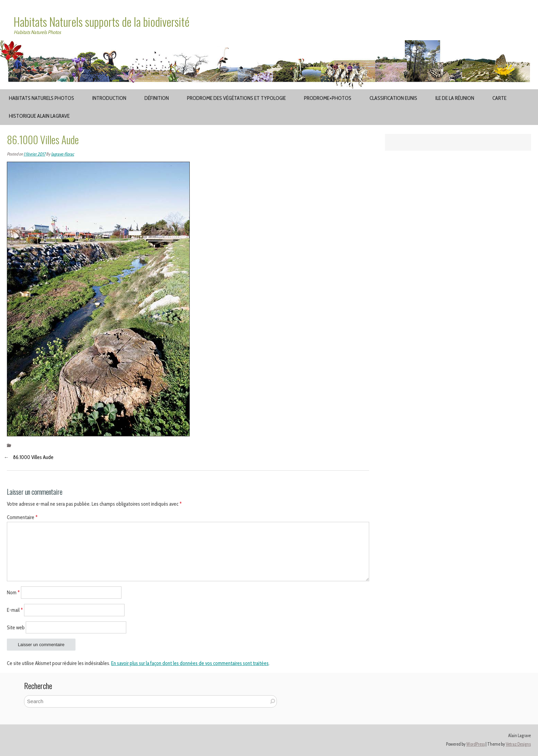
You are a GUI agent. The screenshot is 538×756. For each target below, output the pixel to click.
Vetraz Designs (518, 744)
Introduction (109, 98)
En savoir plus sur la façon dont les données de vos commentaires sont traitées (190, 663)
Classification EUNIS (393, 98)
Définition (157, 98)
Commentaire (22, 517)
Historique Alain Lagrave (39, 116)
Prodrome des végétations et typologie (236, 98)
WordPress (476, 744)
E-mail (15, 610)
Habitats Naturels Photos (42, 98)
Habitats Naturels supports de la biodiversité (102, 22)
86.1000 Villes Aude (33, 457)
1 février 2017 (34, 154)
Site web (16, 627)
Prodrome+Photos (328, 98)
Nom (13, 593)
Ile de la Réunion (455, 98)
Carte (499, 98)
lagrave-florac (63, 154)
